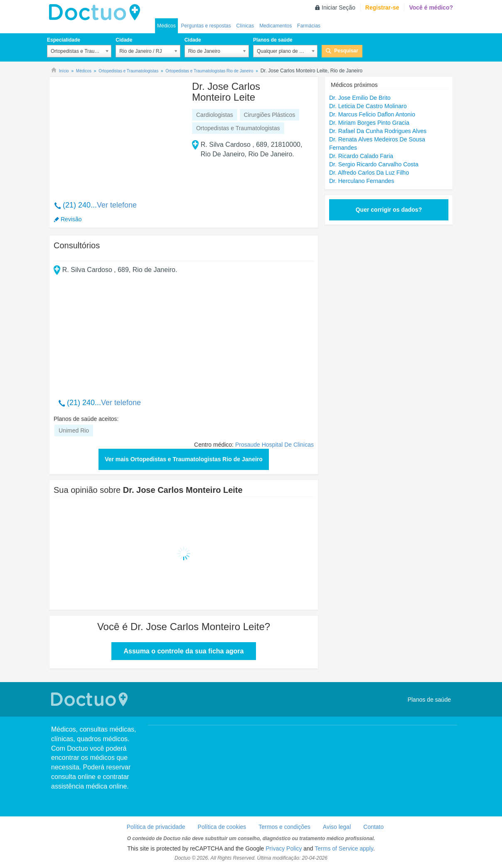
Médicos (166, 26)
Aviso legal (337, 827)
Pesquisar (346, 51)
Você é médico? (431, 7)
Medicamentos (276, 26)
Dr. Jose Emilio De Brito (360, 98)
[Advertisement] (117, 134)
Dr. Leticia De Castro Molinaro (368, 106)
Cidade (124, 40)
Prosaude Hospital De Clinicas (274, 445)
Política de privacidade (156, 827)
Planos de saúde (273, 40)
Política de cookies (222, 827)
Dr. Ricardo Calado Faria (361, 156)
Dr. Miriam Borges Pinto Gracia (369, 123)
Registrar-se (382, 7)
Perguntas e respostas (206, 26)
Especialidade (64, 40)
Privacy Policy (284, 848)
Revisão (71, 219)
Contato (373, 827)
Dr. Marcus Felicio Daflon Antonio (372, 114)
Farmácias (309, 26)
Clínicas (245, 26)
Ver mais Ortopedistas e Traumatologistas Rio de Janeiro (184, 459)
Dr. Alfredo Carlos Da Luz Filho (369, 173)
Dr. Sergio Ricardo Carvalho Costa (374, 164)
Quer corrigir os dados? (389, 210)
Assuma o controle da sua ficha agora (184, 651)
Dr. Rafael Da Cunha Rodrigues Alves (378, 131)
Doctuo (97, 12)
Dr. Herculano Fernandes (362, 181)
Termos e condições (284, 827)
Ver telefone (117, 205)
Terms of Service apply (344, 848)
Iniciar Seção (338, 7)
